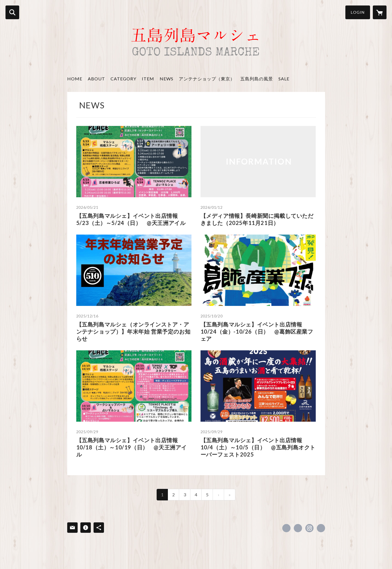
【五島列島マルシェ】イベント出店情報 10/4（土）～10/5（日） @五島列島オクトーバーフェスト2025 (258, 447)
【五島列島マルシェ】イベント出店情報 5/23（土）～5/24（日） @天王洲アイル (131, 219)
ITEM (148, 79)
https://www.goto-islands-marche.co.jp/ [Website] (321, 528)
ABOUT (96, 79)
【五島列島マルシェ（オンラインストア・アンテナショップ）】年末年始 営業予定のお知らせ (133, 331)
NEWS (167, 79)
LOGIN (358, 12)
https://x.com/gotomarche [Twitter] (298, 528)
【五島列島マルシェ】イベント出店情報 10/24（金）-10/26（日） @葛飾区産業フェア (257, 331)
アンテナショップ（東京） (207, 79)
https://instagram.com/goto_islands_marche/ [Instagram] (309, 528)
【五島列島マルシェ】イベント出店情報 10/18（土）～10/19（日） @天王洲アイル (132, 447)
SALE (284, 79)
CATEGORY (123, 79)
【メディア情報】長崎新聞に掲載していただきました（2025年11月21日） (257, 219)
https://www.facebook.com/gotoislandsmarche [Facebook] (286, 528)
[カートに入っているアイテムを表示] (380, 12)
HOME (75, 79)
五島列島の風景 (257, 79)
